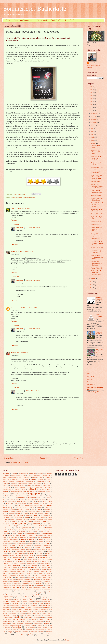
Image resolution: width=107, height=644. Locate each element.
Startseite (44, 458)
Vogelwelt (40, 625)
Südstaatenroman (31, 613)
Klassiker (41, 551)
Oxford (28, 591)
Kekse (49, 549)
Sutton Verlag (42, 611)
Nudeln (30, 587)
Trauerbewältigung (8, 621)
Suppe (35, 611)
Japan (20, 547)
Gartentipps (28, 526)
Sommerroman (28, 609)
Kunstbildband (48, 559)
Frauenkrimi (37, 521)
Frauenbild (29, 521)
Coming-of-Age (11, 502)
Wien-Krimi (8, 629)
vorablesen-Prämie (20, 635)
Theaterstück (47, 615)
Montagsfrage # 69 (96, 222)
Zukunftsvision (34, 631)
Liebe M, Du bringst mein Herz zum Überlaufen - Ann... (97, 229)
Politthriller (35, 593)
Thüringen (37, 617)
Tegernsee (22, 615)
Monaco (36, 575)
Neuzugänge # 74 (96, 172)
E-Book (47, 508)
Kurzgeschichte (9, 562)
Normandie (48, 585)
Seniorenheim (47, 607)
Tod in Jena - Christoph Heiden (96, 238)
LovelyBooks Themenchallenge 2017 (18, 571)
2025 (91, 90)
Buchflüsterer (32, 498)
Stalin (13, 611)
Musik (18, 577)
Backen (5, 485)
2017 (91, 282)
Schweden (6, 607)
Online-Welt (16, 589)
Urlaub (13, 623)
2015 (91, 288)
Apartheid (11, 481)
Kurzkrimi (28, 562)
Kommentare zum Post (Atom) (19, 462)
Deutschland (23, 504)
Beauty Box (7, 487)
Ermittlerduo (40, 512)
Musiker (23, 577)
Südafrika (5, 613)
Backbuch (46, 483)
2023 (91, 96)
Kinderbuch (7, 551)
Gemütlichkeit (20, 530)
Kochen (41, 553)
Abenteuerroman (23, 474)
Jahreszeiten (47, 546)
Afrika (24, 476)
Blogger (49, 491)
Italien (14, 545)
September (94, 122)
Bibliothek (16, 489)
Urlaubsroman (37, 623)
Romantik (5, 602)
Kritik (25, 559)
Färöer (51, 524)
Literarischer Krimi (21, 569)
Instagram (90, 382)
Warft (51, 625)
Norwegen (16, 587)
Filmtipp (50, 517)
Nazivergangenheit (7, 583)
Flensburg (20, 519)
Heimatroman (32, 538)
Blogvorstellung (15, 496)
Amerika (14, 479)
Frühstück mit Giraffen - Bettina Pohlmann (96, 263)
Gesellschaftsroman (39, 530)
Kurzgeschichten (19, 562)
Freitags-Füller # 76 (96, 234)
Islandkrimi (6, 546)
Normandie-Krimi (7, 587)
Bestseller (48, 487)
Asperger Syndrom (20, 481)
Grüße (11, 536)
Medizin (48, 573)
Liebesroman (33, 567)
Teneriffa (29, 615)
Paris (33, 591)
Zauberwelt (17, 631)
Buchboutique (21, 498)
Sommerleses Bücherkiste (35, 9)
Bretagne (50, 496)
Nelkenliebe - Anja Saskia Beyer (96, 252)
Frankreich (15, 521)
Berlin (30, 487)
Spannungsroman (45, 609)
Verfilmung (6, 625)
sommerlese (19, 228)
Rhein (25, 599)
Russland (31, 602)
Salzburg (35, 604)
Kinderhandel (19, 551)
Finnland (7, 519)
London (44, 569)
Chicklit (38, 500)
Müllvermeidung (47, 579)
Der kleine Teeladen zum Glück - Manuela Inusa (96, 273)
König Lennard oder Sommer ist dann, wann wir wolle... (96, 177)
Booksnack (23, 496)
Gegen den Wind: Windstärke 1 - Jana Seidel (97, 257)
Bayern (29, 485)
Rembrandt (50, 597)
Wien (51, 627)
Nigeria (13, 585)
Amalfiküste (6, 479)
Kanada (23, 549)
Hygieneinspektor (39, 542)
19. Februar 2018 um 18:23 (34, 329)
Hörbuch (48, 542)
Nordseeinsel (39, 585)
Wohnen (48, 629)
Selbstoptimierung (37, 607)
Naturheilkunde (38, 581)
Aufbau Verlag (40, 481)
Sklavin (20, 609)
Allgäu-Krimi (12, 477)
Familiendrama (7, 515)
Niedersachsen (6, 585)
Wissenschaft (29, 629)
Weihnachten (17, 627)
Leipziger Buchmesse (45, 563)
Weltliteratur (32, 627)
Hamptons (31, 536)
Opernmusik (28, 589)
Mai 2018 (15, 573)
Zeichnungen (25, 631)
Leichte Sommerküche (33, 563)
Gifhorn (37, 532)
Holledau (41, 540)
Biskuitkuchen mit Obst (17, 491)
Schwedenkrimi (15, 607)
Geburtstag (35, 526)
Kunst (40, 559)
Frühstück (45, 524)
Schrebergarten (34, 606)
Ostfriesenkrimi (37, 589)
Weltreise (39, 627)
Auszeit (31, 483)
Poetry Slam (28, 593)
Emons (39, 510)
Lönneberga (44, 571)
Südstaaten (23, 613)
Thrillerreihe (28, 617)
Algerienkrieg (37, 476)
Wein (26, 627)
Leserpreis (27, 565)
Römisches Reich (46, 602)
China (43, 500)
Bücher (11, 500)
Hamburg (23, 535)
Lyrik (30, 571)
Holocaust (48, 540)
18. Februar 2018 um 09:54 (22, 209)
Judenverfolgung (28, 547)
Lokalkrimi (37, 569)
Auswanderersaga (23, 483)
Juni (92, 131)
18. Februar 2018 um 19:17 (34, 280)
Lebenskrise (22, 563)
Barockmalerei (22, 485)
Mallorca (41, 573)
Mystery (44, 577)
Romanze (13, 602)
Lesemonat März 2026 (99, 333)
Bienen (24, 489)
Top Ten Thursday (20, 619)
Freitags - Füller (7, 524)
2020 (91, 105)
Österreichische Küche (42, 635)
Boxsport (43, 496)
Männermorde (20, 579)
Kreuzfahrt (26, 555)
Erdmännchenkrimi (31, 512)
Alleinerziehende (46, 476)
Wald (46, 625)
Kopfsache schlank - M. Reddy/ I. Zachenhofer (96, 158)
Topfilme (34, 619)
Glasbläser (48, 532)
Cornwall (20, 502)
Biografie (6, 491)
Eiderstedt (5, 510)
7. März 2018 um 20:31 (22, 352)
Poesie (21, 593)
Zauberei (10, 631)
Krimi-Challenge (17, 557)
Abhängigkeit (33, 474)
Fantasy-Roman (36, 517)
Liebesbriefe (15, 567)
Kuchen (34, 559)
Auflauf (49, 481)
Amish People (24, 479)
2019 (91, 108)
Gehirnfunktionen (39, 528)
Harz (9, 538)
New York (48, 583)
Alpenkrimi (27, 477)
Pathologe (48, 591)
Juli (92, 128)
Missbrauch (13, 575)
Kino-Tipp (34, 551)
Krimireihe (7, 559)
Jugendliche (48, 547)
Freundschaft (36, 524)
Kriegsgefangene (39, 555)
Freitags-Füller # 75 (96, 268)
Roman (32, 599)
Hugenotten (15, 542)
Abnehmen (41, 474)
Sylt (48, 611)
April (93, 137)
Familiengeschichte (32, 515)
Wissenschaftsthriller (40, 629)
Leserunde (34, 565)
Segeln (29, 607)
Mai (92, 134)
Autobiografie (38, 483)
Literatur (30, 569)
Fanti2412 (14, 251)
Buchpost (41, 498)
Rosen (18, 602)
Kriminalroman (43, 557)
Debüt (50, 502)
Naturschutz (47, 581)
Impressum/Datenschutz (24, 20)
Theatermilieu (38, 615)
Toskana (41, 619)
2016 (91, 285)
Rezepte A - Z (91, 385)
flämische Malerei (21, 633)
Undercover (48, 621)
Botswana (31, 496)
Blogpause (49, 494)
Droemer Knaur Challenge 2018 (33, 506)
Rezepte (16, 599)
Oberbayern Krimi (46, 587)
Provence (16, 595)
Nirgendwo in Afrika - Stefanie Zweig (97, 210)
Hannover (48, 536)
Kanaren (29, 549)
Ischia (42, 544)
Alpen (20, 477)
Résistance (38, 602)
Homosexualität (7, 542)
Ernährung (48, 512)
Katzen (44, 549)
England (5, 512)
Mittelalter (22, 575)
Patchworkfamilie (40, 591)
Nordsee (30, 585)
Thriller (33, 197)
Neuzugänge (37, 583)
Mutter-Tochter (30, 577)
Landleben (6, 563)
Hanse (4, 538)
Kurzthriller (36, 562)
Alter (41, 477)
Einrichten (20, 510)
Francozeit (7, 521)
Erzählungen (34, 514)
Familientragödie (19, 517)
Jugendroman (15, 549)
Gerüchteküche (28, 530)
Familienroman (7, 517)
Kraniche (12, 555)
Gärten (16, 536)
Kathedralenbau (37, 549)
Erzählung (25, 514)
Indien (10, 544)
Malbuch (28, 573)
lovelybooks (31, 633)
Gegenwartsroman (26, 528)
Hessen (39, 538)
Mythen (13, 579)
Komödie (48, 553)
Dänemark (39, 508)
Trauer (48, 619)
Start (8, 20)
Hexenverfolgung (46, 538)
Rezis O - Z (69, 20)
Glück (14, 534)
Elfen (33, 510)
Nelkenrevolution (17, 583)
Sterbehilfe (19, 611)
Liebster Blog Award (46, 567)
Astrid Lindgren (30, 481)
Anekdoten (48, 479)
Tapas (49, 613)
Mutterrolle (38, 577)
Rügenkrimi (6, 604)
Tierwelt (8, 619)
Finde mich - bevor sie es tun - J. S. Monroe (97, 205)
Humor (22, 541)
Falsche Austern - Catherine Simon (96, 192)
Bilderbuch (32, 489)
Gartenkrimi (20, 526)
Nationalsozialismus (27, 581)
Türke (28, 621)
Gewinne (13, 532)
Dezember (94, 113)
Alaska (30, 476)
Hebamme (15, 538)
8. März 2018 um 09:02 (33, 391)
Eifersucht (12, 510)
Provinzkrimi (26, 595)
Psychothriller (36, 595)
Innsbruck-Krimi (22, 544)
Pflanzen (9, 593)
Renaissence (8, 599)
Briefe (6, 498)
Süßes (38, 613)
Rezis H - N (56, 20)
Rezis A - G (42, 20)
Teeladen (14, 615)
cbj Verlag (10, 633)
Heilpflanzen (23, 538)
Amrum (33, 479)
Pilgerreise (16, 593)
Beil (16, 487)
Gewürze (31, 532)
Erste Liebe (11, 514)
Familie (47, 513)
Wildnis (14, 629)
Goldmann (20, 534)
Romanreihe (45, 599)
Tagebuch (44, 613)
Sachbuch (15, 603)
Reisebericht (19, 597)
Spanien (36, 609)
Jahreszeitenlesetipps (9, 547)
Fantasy (27, 517)
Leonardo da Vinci (7, 565)
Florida (25, 519)
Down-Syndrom (11, 506)
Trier (23, 621)
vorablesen (7, 635)
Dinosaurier (36, 504)
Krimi (5, 557)
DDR (33, 502)
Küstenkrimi (45, 561)
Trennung (17, 621)
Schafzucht (48, 604)
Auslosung (6, 483)
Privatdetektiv (7, 595)
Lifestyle (5, 569)
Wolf (4, 631)
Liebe (48, 565)
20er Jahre (14, 474)
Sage (24, 604)
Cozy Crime (27, 502)
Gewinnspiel (22, 532)
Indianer (5, 544)
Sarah (13, 352)
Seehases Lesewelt (16, 308)
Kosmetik (5, 555)
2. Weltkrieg (6, 474)
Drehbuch (19, 506)
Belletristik (22, 487)
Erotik (5, 514)
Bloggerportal (26, 197)
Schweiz (23, 607)
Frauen (22, 521)
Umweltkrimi (40, 621)
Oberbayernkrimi (7, 589)
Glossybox (6, 534)
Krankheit (19, 555)
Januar (93, 278)
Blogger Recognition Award (20, 494)
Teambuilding (6, 615)
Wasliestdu (7, 627)
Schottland (24, 606)
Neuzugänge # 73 (96, 195)
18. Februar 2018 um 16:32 (25, 251)
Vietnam (33, 625)
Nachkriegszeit (14, 581)
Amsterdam (40, 479)
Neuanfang (26, 583)
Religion (43, 597)
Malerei (35, 573)
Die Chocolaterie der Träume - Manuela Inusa (97, 243)
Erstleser (18, 514)
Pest (4, 593)
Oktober (94, 119)
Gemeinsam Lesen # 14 (99, 298)
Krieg (32, 555)
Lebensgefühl (14, 563)
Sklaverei (14, 609)
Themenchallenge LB (8, 617)
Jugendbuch (38, 547)
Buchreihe (48, 498)
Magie (9, 573)
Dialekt (30, 504)
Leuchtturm (42, 565)
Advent (7, 476)
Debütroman (9, 504)
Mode (29, 575)
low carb (39, 633)
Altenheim (35, 477)
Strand (30, 611)
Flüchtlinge (40, 519)
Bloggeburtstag (42, 491)
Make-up (22, 573)
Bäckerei (5, 500)
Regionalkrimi (8, 597)
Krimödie (18, 559)
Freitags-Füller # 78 (96, 181)
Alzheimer (47, 477)
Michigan (5, 575)
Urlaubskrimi (20, 623)
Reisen (36, 597)
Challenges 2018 (30, 500)
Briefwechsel (12, 498)
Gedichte (42, 526)
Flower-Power (32, 519)
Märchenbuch (37, 579)
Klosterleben (22, 553)
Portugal (42, 593)
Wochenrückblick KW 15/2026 (100, 351)
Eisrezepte (27, 510)
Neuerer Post (9, 458)
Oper (22, 589)
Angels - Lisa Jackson (97, 248)
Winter (20, 629)
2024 (91, 93)
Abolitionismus (49, 474)
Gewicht (48, 530)
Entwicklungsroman (16, 512)
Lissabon (12, 569)
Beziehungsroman (7, 489)
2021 (91, 102)
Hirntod (5, 540)
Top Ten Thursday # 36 (99, 316)
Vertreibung (26, 625)
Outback (23, 591)
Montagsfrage (8, 577)
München (5, 581)
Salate (29, 604)
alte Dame (42, 631)
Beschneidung (39, 487)
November (94, 116)
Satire (41, 604)
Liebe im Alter (6, 567)
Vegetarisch (46, 623)
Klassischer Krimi (13, 553)
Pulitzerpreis (47, 595)
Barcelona (13, 485)
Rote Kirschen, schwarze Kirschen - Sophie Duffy (97, 186)
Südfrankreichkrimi (14, 613)
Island (47, 544)
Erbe (24, 512)
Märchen (28, 579)
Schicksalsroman (15, 606)
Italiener (21, 546)
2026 (91, 87)
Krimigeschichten (30, 557)
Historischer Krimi (13, 540)
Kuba (29, 559)
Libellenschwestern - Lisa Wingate (97, 199)
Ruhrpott (25, 602)
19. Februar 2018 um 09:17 (30, 308)
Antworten (14, 220)
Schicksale (5, 606)
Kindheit (27, 551)
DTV (39, 502)
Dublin (33, 508)
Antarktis (5, 481)
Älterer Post (79, 458)
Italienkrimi (28, 546)
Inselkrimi (30, 544)
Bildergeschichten (46, 489)
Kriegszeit (48, 555)
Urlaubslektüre (28, 623)
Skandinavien (6, 609)
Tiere (42, 617)
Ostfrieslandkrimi (7, 591)
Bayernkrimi (37, 485)
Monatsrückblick (45, 575)
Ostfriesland (47, 589)
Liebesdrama (23, 567)
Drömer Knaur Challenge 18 (23, 508)
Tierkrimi (50, 617)
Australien (15, 483)
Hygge (31, 542)
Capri (16, 500)
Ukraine (33, 621)
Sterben (25, 611)
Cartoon (22, 500)
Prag (49, 593)
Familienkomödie (45, 515)
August (93, 125)
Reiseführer (28, 597)
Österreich (31, 635)
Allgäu (5, 477)
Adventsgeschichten (16, 476)
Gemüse (12, 530)
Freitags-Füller (20, 523)
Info (15, 544)
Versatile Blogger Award (16, 625)
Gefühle (16, 528)
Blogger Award (7, 494)
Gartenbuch (12, 526)
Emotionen (47, 510)
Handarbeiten (39, 536)
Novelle (24, 587)
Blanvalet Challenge (16, 197)
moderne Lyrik (47, 633)
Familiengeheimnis (18, 515)
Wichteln (45, 627)
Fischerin (13, 519)
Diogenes (43, 503)
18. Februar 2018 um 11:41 (34, 228)
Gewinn (5, 532)
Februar (93, 143)
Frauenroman (46, 521)
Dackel (45, 502)
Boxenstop (37, 496)
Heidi (13, 209)
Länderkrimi (36, 571)
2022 (91, 99)
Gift (42, 532)
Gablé (6, 526)
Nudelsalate (37, 587)
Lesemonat (17, 565)
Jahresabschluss (37, 546)
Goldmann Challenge (31, 534)
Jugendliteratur (6, 549)
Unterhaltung (6, 623)
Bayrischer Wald (46, 485)
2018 (91, 111)
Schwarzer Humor (45, 606)
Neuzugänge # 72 (96, 225)
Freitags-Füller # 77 (96, 214)
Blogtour (7, 496)
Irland (37, 544)
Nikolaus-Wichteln (22, 585)
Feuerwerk (44, 517)
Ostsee (16, 591)
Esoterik (41, 514)
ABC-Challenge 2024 (93, 392)
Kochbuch (31, 553)
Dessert (16, 504)
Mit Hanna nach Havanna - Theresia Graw (97, 152)
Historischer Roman (27, 539)
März (93, 140)
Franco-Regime (49, 519)
